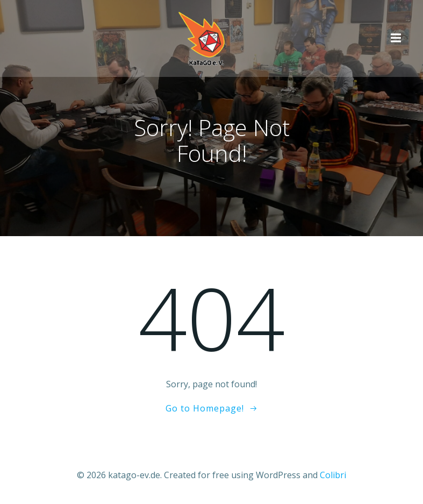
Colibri (333, 475)
